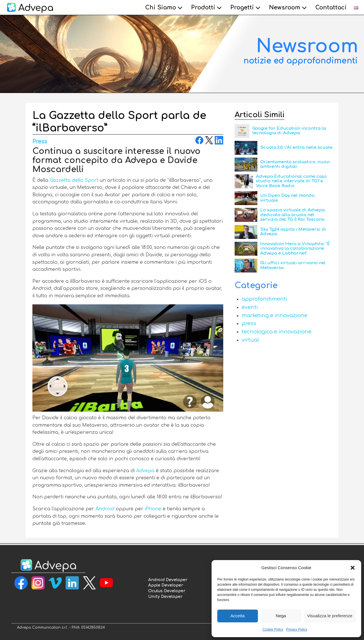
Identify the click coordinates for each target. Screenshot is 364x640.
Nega (281, 616)
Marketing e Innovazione (275, 315)
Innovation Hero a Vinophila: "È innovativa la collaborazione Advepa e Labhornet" (295, 249)
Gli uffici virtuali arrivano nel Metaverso (293, 265)
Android (105, 509)
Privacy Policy (297, 629)
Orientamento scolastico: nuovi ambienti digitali (295, 164)
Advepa (145, 471)
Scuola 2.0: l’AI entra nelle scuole (296, 147)
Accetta (237, 616)
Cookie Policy (273, 629)
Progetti (246, 8)
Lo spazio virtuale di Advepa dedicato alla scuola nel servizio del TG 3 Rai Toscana (292, 215)
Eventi (250, 307)
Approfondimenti (264, 299)
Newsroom (289, 8)
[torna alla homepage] (48, 566)
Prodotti (207, 8)
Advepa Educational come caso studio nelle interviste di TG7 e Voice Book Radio (291, 181)
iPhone (153, 509)
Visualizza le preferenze (330, 616)
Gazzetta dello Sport (74, 180)
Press (40, 142)
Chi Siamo (165, 8)
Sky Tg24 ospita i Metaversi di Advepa (293, 232)
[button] (353, 568)
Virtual (250, 340)
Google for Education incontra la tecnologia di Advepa (289, 131)
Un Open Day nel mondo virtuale (287, 198)
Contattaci (331, 8)
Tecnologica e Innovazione (277, 332)
